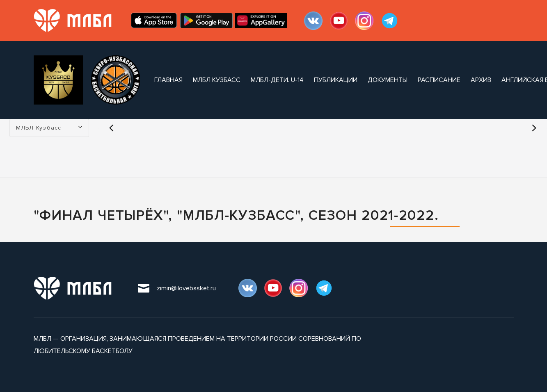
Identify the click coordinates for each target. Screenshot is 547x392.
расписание (439, 80)
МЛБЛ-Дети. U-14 (277, 80)
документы (388, 80)
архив (481, 80)
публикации (336, 80)
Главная (168, 80)
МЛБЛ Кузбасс (217, 80)
